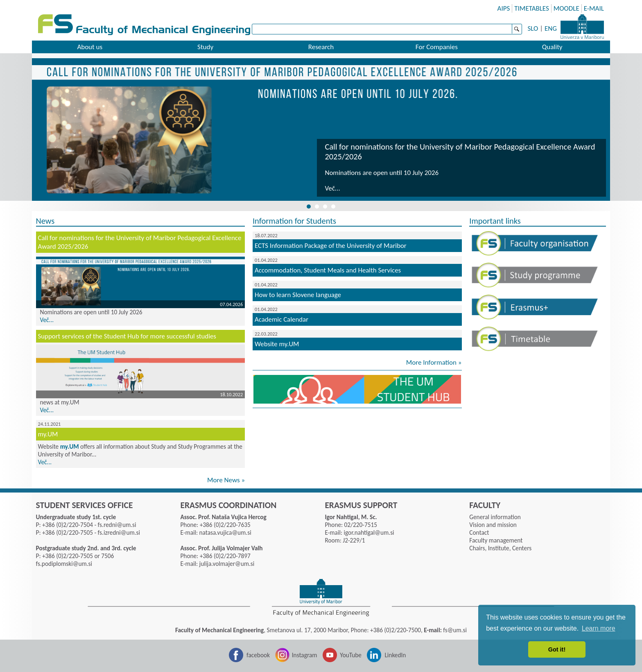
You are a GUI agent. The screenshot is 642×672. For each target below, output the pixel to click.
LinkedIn (395, 655)
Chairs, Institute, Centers (500, 548)
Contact (479, 532)
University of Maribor (582, 27)
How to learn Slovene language (298, 295)
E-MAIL (594, 8)
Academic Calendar (281, 319)
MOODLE (566, 8)
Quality (552, 47)
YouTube (351, 655)
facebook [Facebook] (258, 655)
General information (495, 517)
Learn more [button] (599, 628)
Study (205, 47)
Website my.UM (277, 344)
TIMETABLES (532, 8)
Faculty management (496, 540)
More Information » (434, 362)
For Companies (437, 47)
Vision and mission (493, 525)
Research (321, 47)
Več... (332, 188)
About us (90, 47)
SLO (533, 28)
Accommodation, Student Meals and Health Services (328, 270)
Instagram (305, 655)
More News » (226, 480)
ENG (551, 28)
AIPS (504, 8)
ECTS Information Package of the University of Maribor (331, 246)
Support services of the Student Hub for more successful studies (127, 336)
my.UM (48, 434)
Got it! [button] (557, 649)
